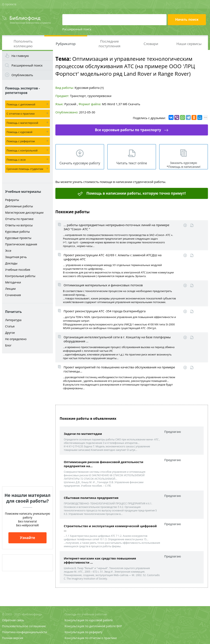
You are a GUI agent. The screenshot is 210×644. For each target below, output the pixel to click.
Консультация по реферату (83, 632)
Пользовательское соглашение (24, 626)
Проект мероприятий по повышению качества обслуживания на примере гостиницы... (119, 369)
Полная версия (13, 638)
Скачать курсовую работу (80, 163)
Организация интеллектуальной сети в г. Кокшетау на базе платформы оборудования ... (117, 339)
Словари (151, 44)
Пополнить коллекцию (23, 44)
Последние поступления (110, 44)
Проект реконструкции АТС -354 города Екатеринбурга (105, 311)
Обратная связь (13, 620)
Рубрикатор (66, 44)
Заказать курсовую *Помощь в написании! (184, 165)
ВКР (119, 626)
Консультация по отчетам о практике (91, 638)
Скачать (134, 104)
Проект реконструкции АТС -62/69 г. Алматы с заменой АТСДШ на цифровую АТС (113, 257)
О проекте (9, 4)
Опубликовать (22, 75)
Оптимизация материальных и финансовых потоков (103, 285)
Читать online (192, 225)
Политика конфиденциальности (25, 632)
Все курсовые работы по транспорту (128, 130)
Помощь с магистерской (22, 123)
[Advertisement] (27, 420)
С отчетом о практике (21, 114)
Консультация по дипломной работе (90, 626)
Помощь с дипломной (21, 104)
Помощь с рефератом (21, 141)
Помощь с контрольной (22, 150)
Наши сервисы (189, 44)
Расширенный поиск (77, 29)
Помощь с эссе (16, 160)
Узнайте (27, 538)
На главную (20, 56)
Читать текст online (132, 163)
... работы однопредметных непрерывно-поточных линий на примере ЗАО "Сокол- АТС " (116, 227)
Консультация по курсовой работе (89, 620)
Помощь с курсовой (19, 132)
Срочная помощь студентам (25, 169)
